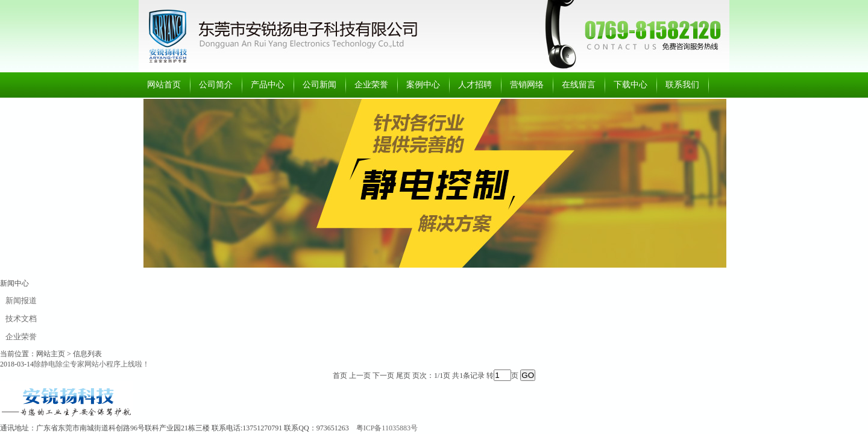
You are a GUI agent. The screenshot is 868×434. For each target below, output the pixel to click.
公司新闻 (319, 85)
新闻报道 (21, 300)
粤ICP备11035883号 (387, 428)
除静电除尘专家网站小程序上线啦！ (92, 364)
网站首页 (164, 85)
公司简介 (216, 85)
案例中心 (423, 85)
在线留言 (579, 85)
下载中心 (631, 85)
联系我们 (682, 85)
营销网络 (527, 85)
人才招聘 (475, 85)
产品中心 (268, 85)
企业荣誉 (371, 85)
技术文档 (21, 319)
